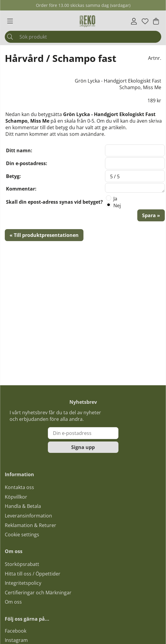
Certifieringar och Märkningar (38, 593)
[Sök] (83, 37)
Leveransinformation (28, 516)
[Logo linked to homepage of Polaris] (87, 21)
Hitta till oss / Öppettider (33, 574)
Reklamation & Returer (31, 525)
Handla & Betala (23, 506)
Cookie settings (22, 535)
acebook (17, 631)
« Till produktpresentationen (44, 235)
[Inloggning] (134, 21)
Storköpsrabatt (22, 564)
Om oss (13, 602)
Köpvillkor (16, 497)
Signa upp (83, 447)
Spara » (151, 215)
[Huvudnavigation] (10, 21)
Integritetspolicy (23, 583)
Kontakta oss (19, 487)
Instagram (16, 640)
